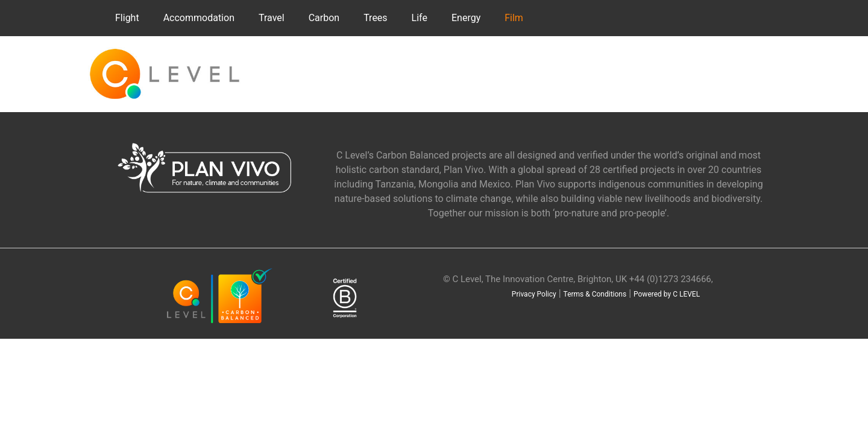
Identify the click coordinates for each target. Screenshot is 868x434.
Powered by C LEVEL (667, 294)
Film (514, 18)
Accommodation (199, 18)
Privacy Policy (534, 294)
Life (420, 18)
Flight (127, 18)
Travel (272, 18)
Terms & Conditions (595, 294)
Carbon (324, 18)
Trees (375, 18)
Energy (466, 18)
